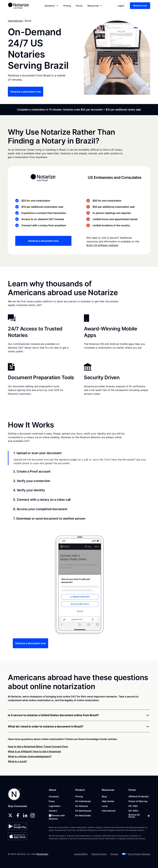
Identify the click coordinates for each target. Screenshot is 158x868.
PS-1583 (133, 806)
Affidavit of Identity (139, 796)
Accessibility (81, 854)
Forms (79, 6)
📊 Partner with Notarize (57, 817)
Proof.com (42, 854)
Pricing (67, 6)
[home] (21, 6)
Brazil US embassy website (102, 245)
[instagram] (33, 815)
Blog (104, 796)
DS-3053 (133, 811)
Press (52, 801)
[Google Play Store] (17, 826)
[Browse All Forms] (139, 816)
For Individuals (83, 801)
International (15, 21)
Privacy (114, 854)
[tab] (79, 458)
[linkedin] (25, 815)
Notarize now (140, 5)
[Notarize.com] (14, 794)
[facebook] (18, 815)
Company (54, 796)
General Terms (99, 854)
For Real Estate (83, 815)
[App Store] (17, 836)
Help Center (108, 801)
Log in (121, 6)
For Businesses (83, 811)
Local (105, 806)
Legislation (55, 806)
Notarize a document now (26, 92)
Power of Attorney (138, 801)
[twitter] (10, 815)
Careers (53, 811)
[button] (52, 6)
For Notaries (82, 806)
